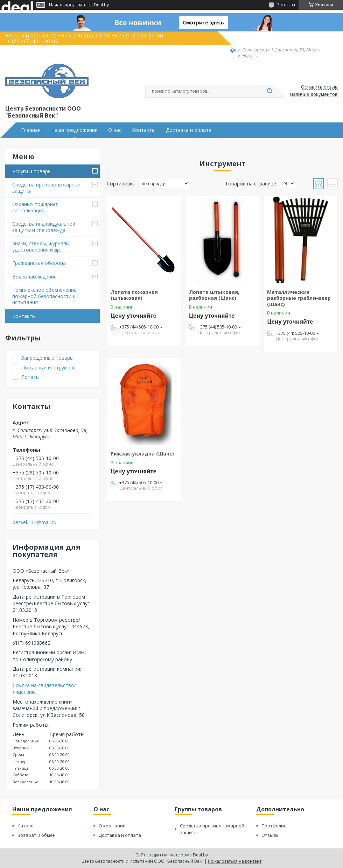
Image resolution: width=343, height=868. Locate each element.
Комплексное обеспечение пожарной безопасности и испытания (44, 296)
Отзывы (271, 835)
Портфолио (274, 826)
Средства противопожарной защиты (46, 188)
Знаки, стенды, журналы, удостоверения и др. (42, 246)
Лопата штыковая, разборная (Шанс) (214, 295)
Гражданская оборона (39, 263)
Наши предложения (74, 130)
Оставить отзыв (319, 87)
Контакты (144, 130)
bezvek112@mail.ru (34, 522)
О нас (115, 130)
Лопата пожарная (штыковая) (134, 295)
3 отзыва (286, 5)
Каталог (26, 826)
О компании (112, 826)
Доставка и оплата (189, 130)
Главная (31, 130)
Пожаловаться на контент (235, 861)
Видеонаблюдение (34, 277)
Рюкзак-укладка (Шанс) (142, 454)
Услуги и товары (32, 171)
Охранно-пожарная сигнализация (35, 207)
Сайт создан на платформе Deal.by (172, 855)
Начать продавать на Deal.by (79, 5)
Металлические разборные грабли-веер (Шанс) (299, 298)
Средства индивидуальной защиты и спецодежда (44, 227)
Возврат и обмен (37, 835)
